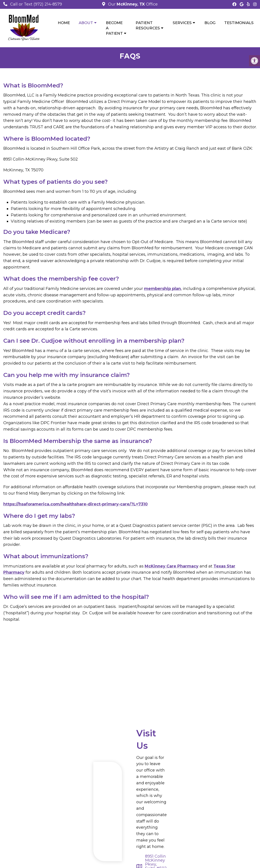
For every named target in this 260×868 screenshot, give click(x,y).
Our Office (132, 4)
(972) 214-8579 (48, 4)
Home (64, 23)
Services (182, 23)
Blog (210, 23)
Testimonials (239, 23)
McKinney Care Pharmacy (172, 567)
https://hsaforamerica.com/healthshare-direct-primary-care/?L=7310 (76, 505)
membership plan (162, 289)
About (86, 23)
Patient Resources (148, 25)
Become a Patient (114, 28)
